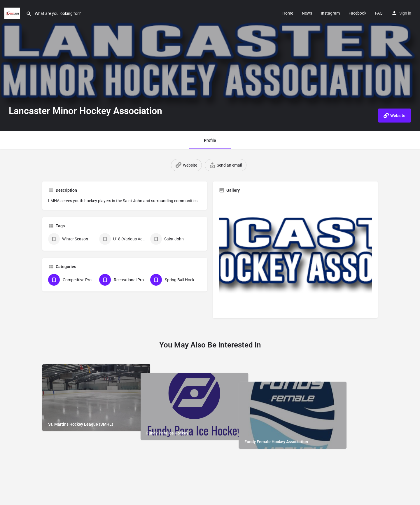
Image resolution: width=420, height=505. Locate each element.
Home (288, 13)
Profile (210, 140)
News (307, 13)
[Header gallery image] (210, 66)
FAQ (379, 13)
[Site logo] (13, 13)
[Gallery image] (295, 255)
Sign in (405, 13)
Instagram (330, 13)
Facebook (357, 13)
